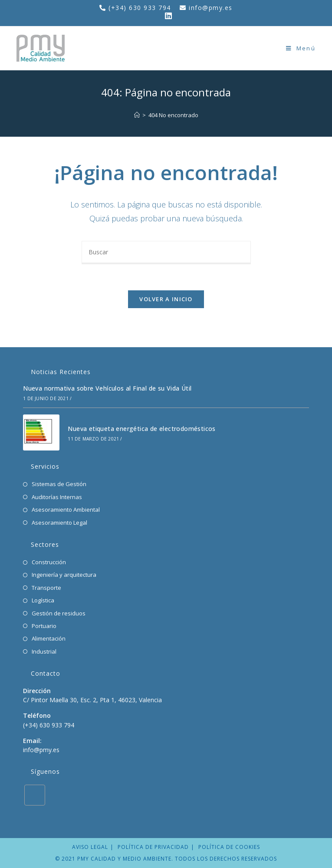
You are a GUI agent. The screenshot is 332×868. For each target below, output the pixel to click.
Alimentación (49, 638)
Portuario (44, 626)
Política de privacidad (153, 847)
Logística (43, 600)
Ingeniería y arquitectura (64, 575)
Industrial (44, 651)
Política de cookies (229, 847)
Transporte (46, 588)
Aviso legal (90, 847)
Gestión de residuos (59, 613)
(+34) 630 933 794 (141, 8)
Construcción (49, 562)
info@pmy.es (211, 8)
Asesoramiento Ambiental (66, 510)
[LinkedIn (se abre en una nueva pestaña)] (166, 16)
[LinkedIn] (35, 795)
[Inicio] (137, 115)
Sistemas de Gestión (59, 484)
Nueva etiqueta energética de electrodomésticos (141, 429)
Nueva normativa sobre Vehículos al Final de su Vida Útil (107, 388)
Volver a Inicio (166, 299)
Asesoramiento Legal (59, 523)
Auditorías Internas (57, 497)
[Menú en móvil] (301, 48)
